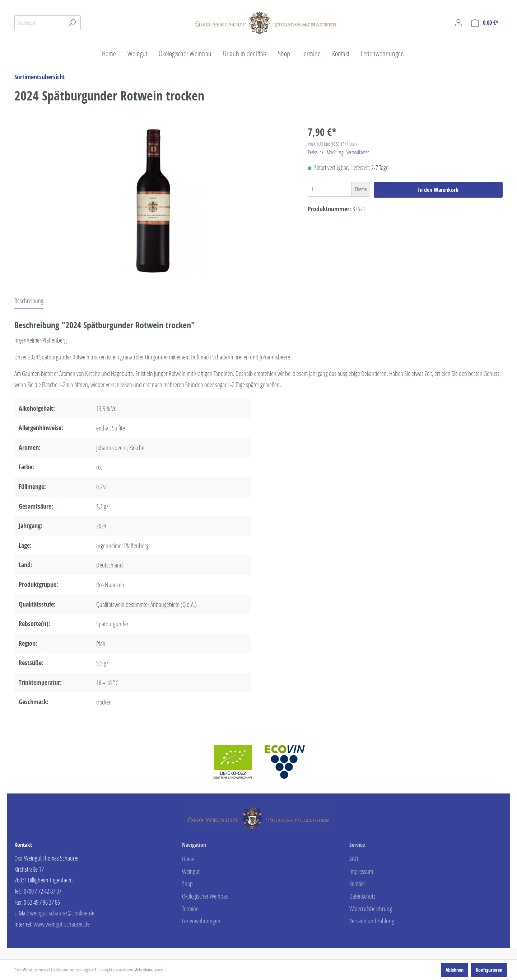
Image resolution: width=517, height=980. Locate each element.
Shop (187, 884)
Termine (190, 909)
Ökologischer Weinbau (205, 896)
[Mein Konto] (458, 23)
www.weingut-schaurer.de (62, 924)
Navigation (194, 845)
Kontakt (357, 884)
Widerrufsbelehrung (371, 909)
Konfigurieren (489, 970)
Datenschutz (362, 896)
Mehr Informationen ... (150, 970)
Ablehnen (455, 970)
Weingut (191, 871)
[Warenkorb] (485, 23)
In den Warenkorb (438, 190)
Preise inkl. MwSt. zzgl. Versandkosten (339, 152)
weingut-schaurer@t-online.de (62, 913)
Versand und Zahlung (372, 921)
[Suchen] (72, 23)
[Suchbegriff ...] (39, 23)
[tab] (29, 301)
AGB (354, 859)
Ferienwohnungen (201, 921)
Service (357, 845)
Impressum (361, 871)
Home (188, 859)
